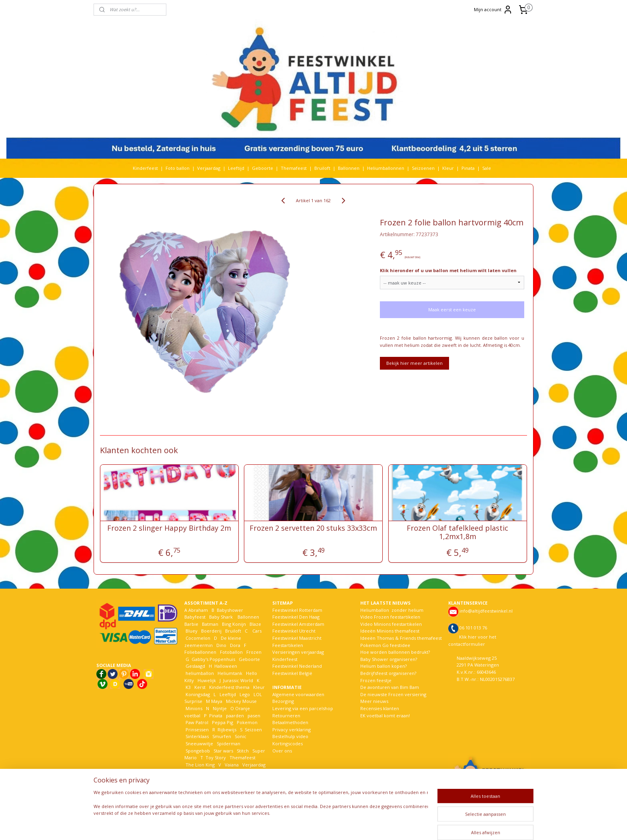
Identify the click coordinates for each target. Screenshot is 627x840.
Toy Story (216, 757)
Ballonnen (349, 168)
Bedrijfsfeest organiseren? (388, 673)
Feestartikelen (288, 645)
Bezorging (283, 701)
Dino (221, 645)
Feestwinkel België (292, 673)
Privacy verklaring (292, 730)
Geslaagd (195, 666)
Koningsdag (197, 694)
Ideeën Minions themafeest (390, 631)
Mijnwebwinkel (411, 825)
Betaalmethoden (290, 722)
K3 (188, 687)
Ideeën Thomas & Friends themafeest (401, 638)
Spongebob (198, 751)
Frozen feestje (376, 680)
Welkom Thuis (228, 771)
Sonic (241, 736)
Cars (257, 631)
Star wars (223, 751)
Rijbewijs (227, 730)
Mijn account (493, 10)
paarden (235, 716)
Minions (193, 708)
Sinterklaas (197, 736)
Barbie (191, 624)
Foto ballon (178, 168)
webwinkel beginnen (341, 825)
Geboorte (263, 168)
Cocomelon (198, 638)
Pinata (468, 168)
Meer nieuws (374, 701)
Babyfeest (195, 617)
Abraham (198, 610)
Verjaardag (209, 168)
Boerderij (211, 631)
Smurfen (222, 736)
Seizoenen (423, 168)
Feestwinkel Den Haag (296, 617)
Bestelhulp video (290, 736)
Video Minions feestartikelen (391, 624)
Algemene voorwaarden (298, 694)
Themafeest (294, 168)
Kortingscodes (288, 743)
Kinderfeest (145, 168)
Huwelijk (207, 680)
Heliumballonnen (386, 168)
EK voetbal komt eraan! (385, 716)
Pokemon (247, 722)
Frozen (254, 652)
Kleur (448, 168)
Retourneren (286, 716)
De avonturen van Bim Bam (390, 687)
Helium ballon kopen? (383, 666)
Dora (235, 645)
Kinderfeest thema (229, 687)
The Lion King (200, 765)
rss (311, 825)
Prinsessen (197, 730)
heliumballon (200, 673)
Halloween (226, 666)
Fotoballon (231, 652)
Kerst (200, 687)
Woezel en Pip (223, 779)
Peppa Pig (223, 722)
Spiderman (229, 743)
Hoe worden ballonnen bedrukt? (395, 652)
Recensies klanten (380, 708)
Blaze (255, 624)
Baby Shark (221, 617)
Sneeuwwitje (199, 743)
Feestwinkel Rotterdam (297, 610)
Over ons (282, 751)
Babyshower (231, 610)
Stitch (243, 751)
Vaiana (232, 765)
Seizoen (253, 730)
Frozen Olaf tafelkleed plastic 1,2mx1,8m (458, 532)
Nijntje (219, 708)
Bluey (192, 631)
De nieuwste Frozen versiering (393, 694)
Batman (210, 624)
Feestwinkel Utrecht (294, 631)
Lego (244, 694)
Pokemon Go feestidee (385, 645)
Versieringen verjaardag (298, 652)
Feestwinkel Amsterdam (298, 624)
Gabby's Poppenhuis (213, 659)
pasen (254, 716)
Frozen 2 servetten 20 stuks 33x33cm (313, 528)
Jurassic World (238, 680)
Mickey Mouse (241, 701)
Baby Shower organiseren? (389, 659)
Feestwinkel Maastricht (297, 638)
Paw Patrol (196, 722)
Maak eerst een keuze (452, 310)
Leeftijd (236, 168)
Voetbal (193, 771)
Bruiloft (322, 168)
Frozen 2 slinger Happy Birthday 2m (169, 528)
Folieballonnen (200, 652)
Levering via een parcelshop (303, 708)
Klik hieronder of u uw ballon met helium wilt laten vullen (448, 270)
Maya (217, 701)
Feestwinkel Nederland (297, 666)
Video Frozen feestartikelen (390, 617)
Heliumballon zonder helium (392, 610)
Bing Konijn (234, 624)
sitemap (294, 825)
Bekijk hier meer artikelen (414, 363)
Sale (487, 168)
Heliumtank (230, 673)
